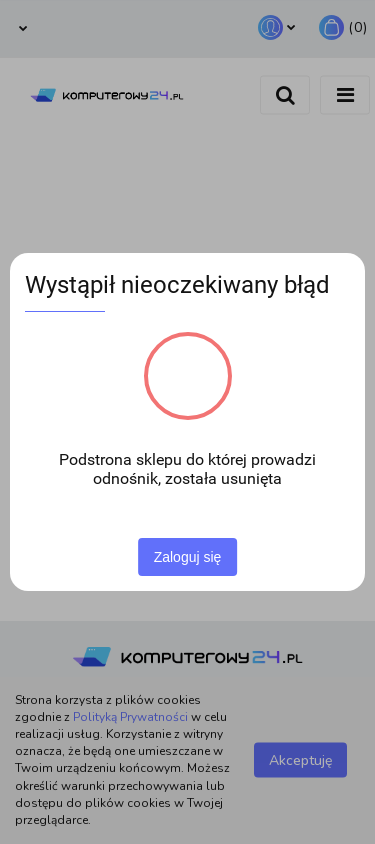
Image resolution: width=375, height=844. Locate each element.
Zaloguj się (188, 557)
